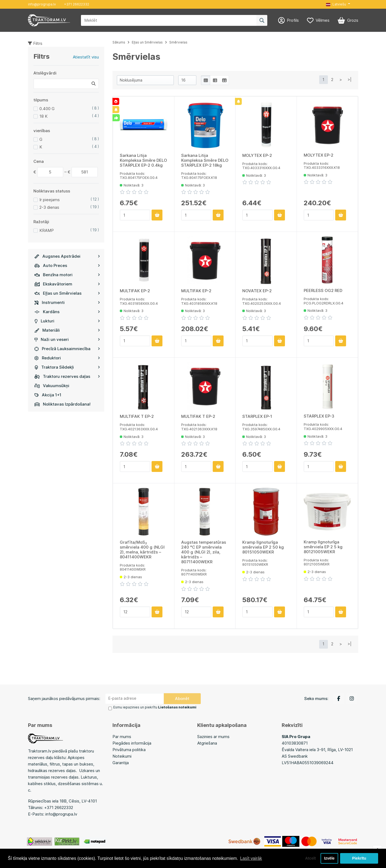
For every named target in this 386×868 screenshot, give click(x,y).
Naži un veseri (67, 339)
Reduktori (67, 358)
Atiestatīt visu (86, 57)
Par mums (122, 736)
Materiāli (67, 330)
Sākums (119, 42)
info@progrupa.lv (42, 4)
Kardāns (67, 312)
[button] (338, 4)
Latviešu (336, 4)
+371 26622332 (77, 4)
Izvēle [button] (329, 858)
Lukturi (67, 321)
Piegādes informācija (132, 743)
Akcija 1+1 (48, 395)
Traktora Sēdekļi (67, 367)
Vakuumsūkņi (52, 386)
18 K (43, 116)
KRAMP (47, 230)
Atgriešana (207, 743)
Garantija (121, 762)
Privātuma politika (129, 749)
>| (350, 80)
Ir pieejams (50, 200)
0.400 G (47, 109)
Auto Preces (67, 265)
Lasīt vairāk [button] (251, 858)
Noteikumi (122, 756)
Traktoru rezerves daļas (67, 376)
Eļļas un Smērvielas (67, 293)
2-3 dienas (49, 207)
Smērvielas (178, 42)
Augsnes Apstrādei (67, 256)
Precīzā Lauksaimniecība (67, 349)
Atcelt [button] (310, 858)
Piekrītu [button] (359, 858)
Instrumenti (67, 302)
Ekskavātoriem (67, 284)
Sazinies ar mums (213, 736)
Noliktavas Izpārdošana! (62, 404)
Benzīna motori (67, 275)
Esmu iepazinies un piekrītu (155, 707)
